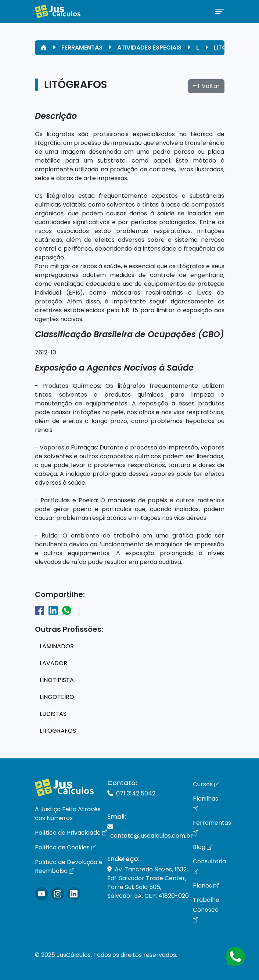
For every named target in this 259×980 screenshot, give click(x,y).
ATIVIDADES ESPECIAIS (149, 48)
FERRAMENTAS (82, 48)
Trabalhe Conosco (206, 910)
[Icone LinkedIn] (74, 894)
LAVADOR (53, 663)
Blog (202, 847)
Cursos (206, 784)
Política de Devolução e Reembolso (69, 866)
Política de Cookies (66, 847)
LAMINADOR (57, 646)
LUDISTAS (53, 714)
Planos (206, 886)
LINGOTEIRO (57, 697)
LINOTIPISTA (57, 680)
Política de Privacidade (71, 833)
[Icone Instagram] (42, 894)
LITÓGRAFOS (58, 731)
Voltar (206, 86)
